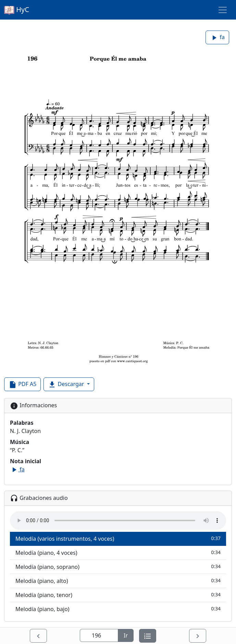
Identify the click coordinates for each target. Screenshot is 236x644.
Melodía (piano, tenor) (118, 595)
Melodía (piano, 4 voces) (118, 553)
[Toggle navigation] (223, 10)
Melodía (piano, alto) (118, 581)
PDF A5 (22, 384)
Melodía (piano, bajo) (118, 609)
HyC (17, 10)
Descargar (67, 384)
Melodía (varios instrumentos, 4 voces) (118, 538)
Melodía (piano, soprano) (118, 567)
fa (217, 38)
